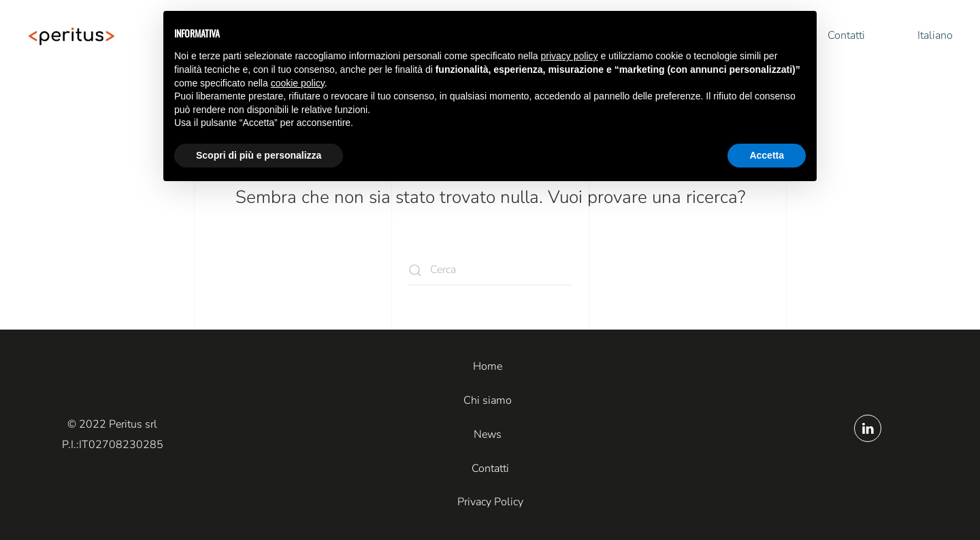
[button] (926, 36)
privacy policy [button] (570, 56)
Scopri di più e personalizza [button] (259, 155)
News (488, 434)
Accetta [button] (767, 155)
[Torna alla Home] (71, 36)
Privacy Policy (490, 502)
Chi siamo (488, 400)
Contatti (846, 35)
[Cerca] (490, 270)
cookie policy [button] (298, 83)
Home (488, 366)
